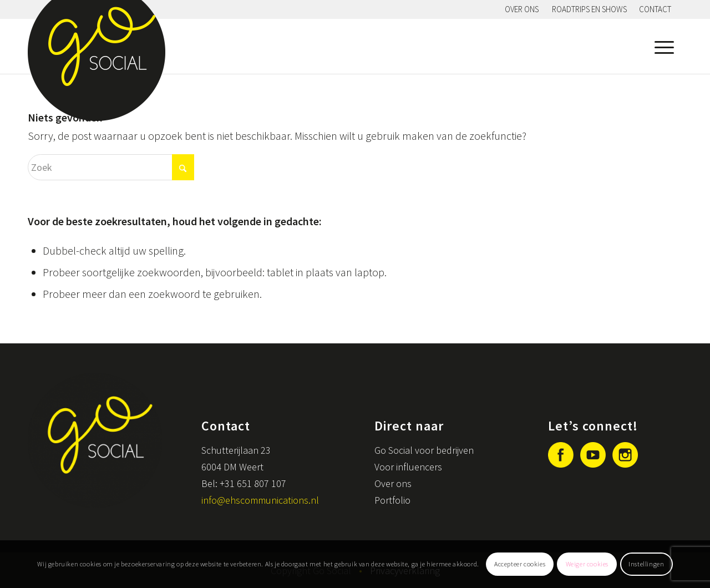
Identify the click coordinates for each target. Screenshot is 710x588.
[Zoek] (111, 167)
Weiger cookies (587, 564)
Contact (655, 9)
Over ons (522, 9)
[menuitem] (522, 9)
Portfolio (392, 500)
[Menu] (661, 46)
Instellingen (646, 564)
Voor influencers (408, 467)
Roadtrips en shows (589, 9)
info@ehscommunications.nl (260, 500)
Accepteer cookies (520, 564)
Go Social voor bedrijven (424, 450)
